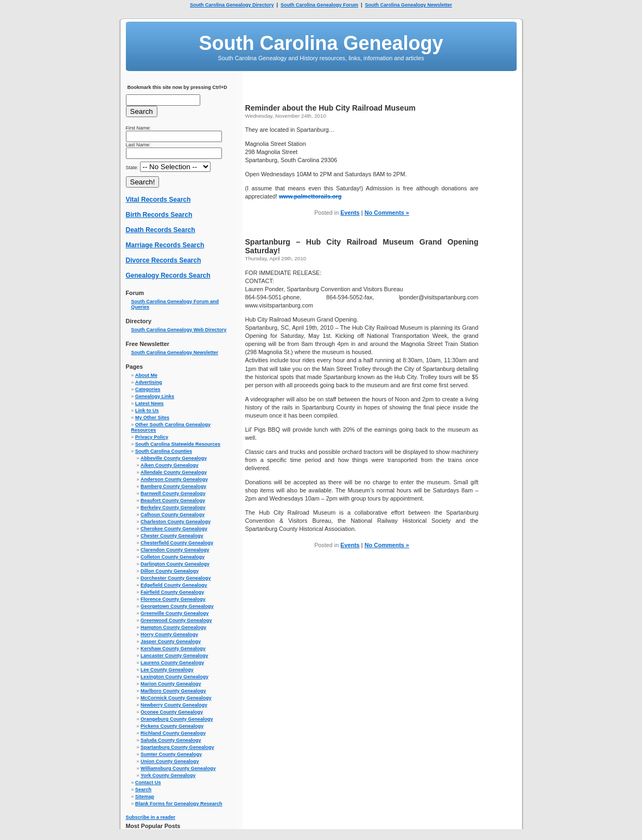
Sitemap (145, 797)
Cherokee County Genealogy (174, 529)
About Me (146, 375)
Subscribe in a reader (151, 817)
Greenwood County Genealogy (176, 620)
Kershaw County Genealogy (173, 649)
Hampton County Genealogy (173, 627)
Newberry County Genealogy (174, 705)
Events (350, 213)
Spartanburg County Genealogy (177, 747)
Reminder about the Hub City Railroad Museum (330, 108)
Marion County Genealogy (171, 684)
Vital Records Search (158, 200)
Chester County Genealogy (172, 536)
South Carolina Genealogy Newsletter (409, 5)
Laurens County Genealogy (172, 663)
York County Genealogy (168, 775)
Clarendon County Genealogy (175, 550)
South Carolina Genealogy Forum (319, 5)
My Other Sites (152, 418)
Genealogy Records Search (168, 275)
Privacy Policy (152, 437)
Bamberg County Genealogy (173, 486)
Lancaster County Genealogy (174, 656)
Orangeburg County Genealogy (177, 719)
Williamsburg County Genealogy (178, 768)
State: (168, 168)
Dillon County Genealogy (170, 571)
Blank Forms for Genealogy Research (179, 804)
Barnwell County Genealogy (173, 493)
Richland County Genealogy (173, 733)
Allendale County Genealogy (174, 472)
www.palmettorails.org (310, 196)
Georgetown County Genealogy (177, 606)
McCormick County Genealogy (176, 698)
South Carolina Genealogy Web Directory (179, 330)
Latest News (150, 403)
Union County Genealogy (170, 761)
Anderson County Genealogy (174, 479)
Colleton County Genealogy (173, 557)
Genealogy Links (155, 396)
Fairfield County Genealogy (172, 592)
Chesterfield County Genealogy (177, 543)
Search (143, 790)
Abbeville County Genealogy (174, 458)
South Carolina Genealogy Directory (232, 5)
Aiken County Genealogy (170, 465)
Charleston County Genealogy (176, 522)
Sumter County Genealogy (171, 754)
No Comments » (387, 213)
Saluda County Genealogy (171, 740)
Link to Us (147, 411)
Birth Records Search (159, 215)
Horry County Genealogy (169, 634)
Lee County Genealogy (167, 670)
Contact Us (148, 783)
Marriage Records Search (165, 245)
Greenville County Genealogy (175, 613)
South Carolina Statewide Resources (178, 444)
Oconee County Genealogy (172, 712)
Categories (148, 389)
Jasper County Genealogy (171, 642)
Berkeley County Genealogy (173, 508)
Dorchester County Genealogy (176, 578)
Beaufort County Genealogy (173, 501)
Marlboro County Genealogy (173, 691)
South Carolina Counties (164, 451)
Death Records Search (161, 230)
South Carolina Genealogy (321, 43)
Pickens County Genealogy (172, 726)
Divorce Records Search (164, 260)
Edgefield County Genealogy (174, 585)
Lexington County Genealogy (174, 677)
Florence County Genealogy (173, 599)
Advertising (149, 382)
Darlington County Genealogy (175, 564)
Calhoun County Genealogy (173, 515)
